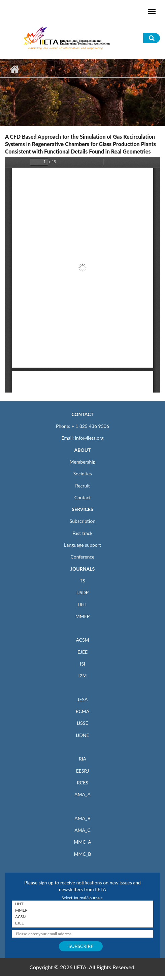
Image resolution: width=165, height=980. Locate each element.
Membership (82, 462)
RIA (82, 759)
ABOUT (82, 450)
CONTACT (82, 414)
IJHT (83, 604)
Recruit (82, 486)
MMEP (83, 616)
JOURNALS (82, 569)
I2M (82, 675)
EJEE (82, 652)
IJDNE (82, 735)
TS (82, 581)
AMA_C (82, 830)
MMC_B (83, 854)
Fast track (82, 533)
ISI (82, 664)
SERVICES (82, 509)
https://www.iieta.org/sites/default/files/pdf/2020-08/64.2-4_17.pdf (82, 275)
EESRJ (82, 771)
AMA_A (82, 794)
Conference (83, 557)
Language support (82, 545)
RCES (82, 783)
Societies (83, 474)
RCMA (83, 711)
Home (14, 69)
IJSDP (82, 592)
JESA (83, 699)
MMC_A (82, 842)
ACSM (82, 640)
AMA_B (82, 818)
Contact (83, 497)
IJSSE (82, 723)
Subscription (82, 521)
